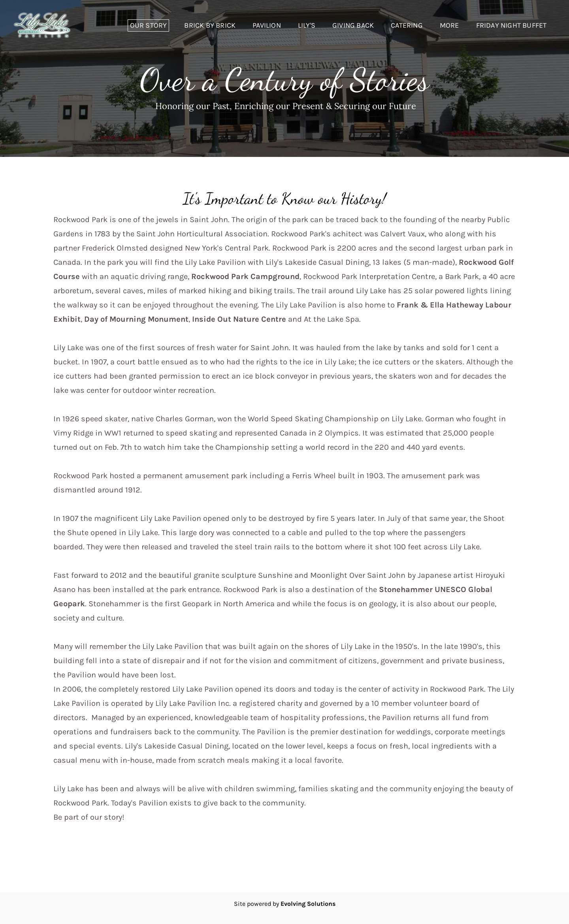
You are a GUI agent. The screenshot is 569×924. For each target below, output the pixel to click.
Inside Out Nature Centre (239, 319)
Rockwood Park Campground (245, 276)
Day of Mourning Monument (136, 319)
